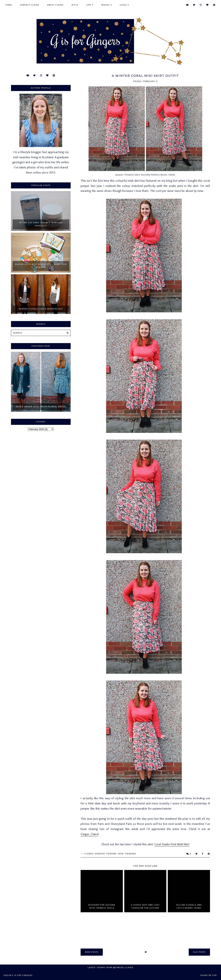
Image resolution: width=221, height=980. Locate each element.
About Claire (55, 5)
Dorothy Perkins (106, 854)
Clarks (89, 854)
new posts (92, 952)
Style (75, 5)
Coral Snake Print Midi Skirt (172, 844)
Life (89, 5)
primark (131, 854)
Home (9, 5)
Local (123, 5)
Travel (106, 5)
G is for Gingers (22, 975)
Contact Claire (30, 5)
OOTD (121, 854)
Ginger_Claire (89, 834)
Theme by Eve (209, 975)
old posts (199, 952)
